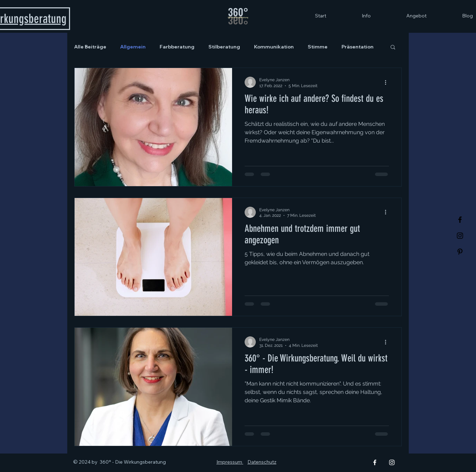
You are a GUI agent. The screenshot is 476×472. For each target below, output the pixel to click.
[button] (393, 48)
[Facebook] (460, 220)
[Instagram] (460, 236)
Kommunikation (274, 47)
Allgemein (133, 47)
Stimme (318, 47)
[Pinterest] (460, 252)
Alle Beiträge (90, 47)
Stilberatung (224, 47)
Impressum (230, 462)
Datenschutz (262, 462)
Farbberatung (177, 47)
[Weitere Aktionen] (388, 82)
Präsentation (358, 47)
